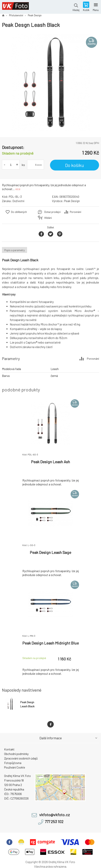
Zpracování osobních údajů (21, 758)
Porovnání (76, 212)
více (18, 189)
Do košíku (75, 165)
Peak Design (35, 15)
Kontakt (9, 749)
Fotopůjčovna (13, 763)
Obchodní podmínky (16, 754)
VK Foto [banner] (15, 7)
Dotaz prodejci (52, 212)
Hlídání (48, 218)
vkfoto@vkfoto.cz (55, 815)
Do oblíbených (19, 212)
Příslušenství (16, 15)
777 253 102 (54, 822)
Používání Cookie (15, 767)
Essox (38, 165)
